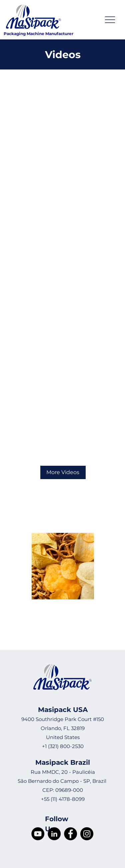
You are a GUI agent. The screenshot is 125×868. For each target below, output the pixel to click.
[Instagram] (87, 834)
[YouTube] (38, 834)
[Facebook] (70, 834)
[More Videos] (63, 472)
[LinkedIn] (54, 834)
